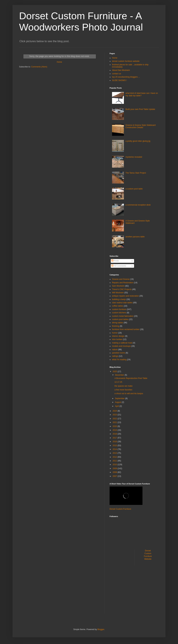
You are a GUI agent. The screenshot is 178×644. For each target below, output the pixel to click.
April (117, 406)
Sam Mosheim (118, 286)
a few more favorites (123, 390)
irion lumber (117, 339)
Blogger (101, 629)
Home (59, 62)
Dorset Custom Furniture (120, 509)
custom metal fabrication (123, 316)
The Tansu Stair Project (136, 173)
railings (115, 356)
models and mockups (121, 346)
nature (115, 350)
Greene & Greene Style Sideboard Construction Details (141, 126)
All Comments (119, 266)
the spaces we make (123, 386)
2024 (115, 411)
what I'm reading (119, 360)
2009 (115, 468)
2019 (115, 430)
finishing (116, 326)
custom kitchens (119, 313)
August (118, 402)
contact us (117, 74)
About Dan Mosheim (121, 70)
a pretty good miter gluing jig (138, 141)
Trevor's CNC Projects (122, 289)
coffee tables (118, 306)
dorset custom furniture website (126, 61)
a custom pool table (134, 189)
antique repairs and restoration (125, 296)
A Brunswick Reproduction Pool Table (131, 378)
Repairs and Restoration (123, 283)
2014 (115, 449)
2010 (115, 465)
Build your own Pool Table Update (140, 109)
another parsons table (135, 237)
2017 (115, 438)
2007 (115, 476)
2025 (115, 372)
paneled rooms (119, 353)
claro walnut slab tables (122, 303)
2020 (115, 426)
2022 (115, 419)
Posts (115, 261)
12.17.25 (118, 382)
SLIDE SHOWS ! (119, 80)
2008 (115, 472)
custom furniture (119, 309)
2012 (115, 457)
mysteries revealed (134, 157)
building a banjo (119, 299)
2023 (115, 415)
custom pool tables (120, 319)
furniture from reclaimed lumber (126, 329)
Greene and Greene (121, 279)
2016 (115, 442)
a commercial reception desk (138, 205)
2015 (115, 446)
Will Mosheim (118, 293)
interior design (118, 336)
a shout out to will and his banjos (129, 394)
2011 (115, 461)
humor (115, 333)
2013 (115, 453)
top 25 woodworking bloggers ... (126, 77)
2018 (115, 434)
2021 (115, 422)
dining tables (118, 323)
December (120, 375)
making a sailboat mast (122, 343)
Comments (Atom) (39, 67)
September (120, 398)
